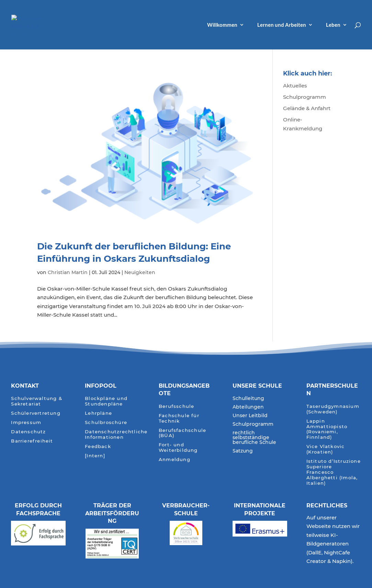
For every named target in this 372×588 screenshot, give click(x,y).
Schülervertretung (36, 413)
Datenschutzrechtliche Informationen (116, 434)
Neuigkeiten (140, 272)
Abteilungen (248, 407)
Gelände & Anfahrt (307, 108)
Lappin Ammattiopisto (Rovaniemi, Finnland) (327, 429)
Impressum (26, 422)
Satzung (243, 451)
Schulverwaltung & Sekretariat (36, 401)
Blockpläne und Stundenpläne (106, 401)
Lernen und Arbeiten (282, 25)
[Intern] (95, 456)
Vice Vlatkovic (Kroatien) (326, 449)
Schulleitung (248, 399)
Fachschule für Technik (179, 418)
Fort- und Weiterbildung (178, 448)
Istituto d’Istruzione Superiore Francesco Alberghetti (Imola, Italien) (334, 472)
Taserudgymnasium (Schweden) (333, 409)
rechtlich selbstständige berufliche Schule (254, 438)
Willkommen (222, 25)
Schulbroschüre (106, 422)
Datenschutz (28, 432)
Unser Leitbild (250, 416)
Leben (333, 25)
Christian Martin (68, 272)
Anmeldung (174, 460)
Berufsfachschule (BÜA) (182, 433)
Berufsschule (176, 406)
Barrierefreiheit (32, 441)
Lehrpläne (98, 413)
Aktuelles (295, 86)
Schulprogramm (305, 97)
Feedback (98, 446)
